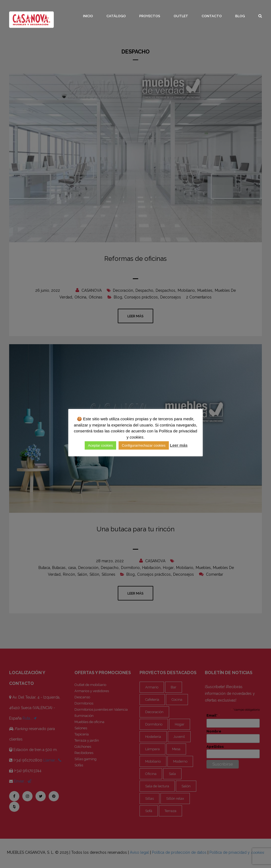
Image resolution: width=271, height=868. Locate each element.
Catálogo (116, 16)
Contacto (212, 16)
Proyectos (150, 16)
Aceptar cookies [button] (100, 445)
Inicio (88, 16)
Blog (240, 16)
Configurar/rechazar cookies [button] (144, 445)
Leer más (179, 445)
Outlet (181, 16)
